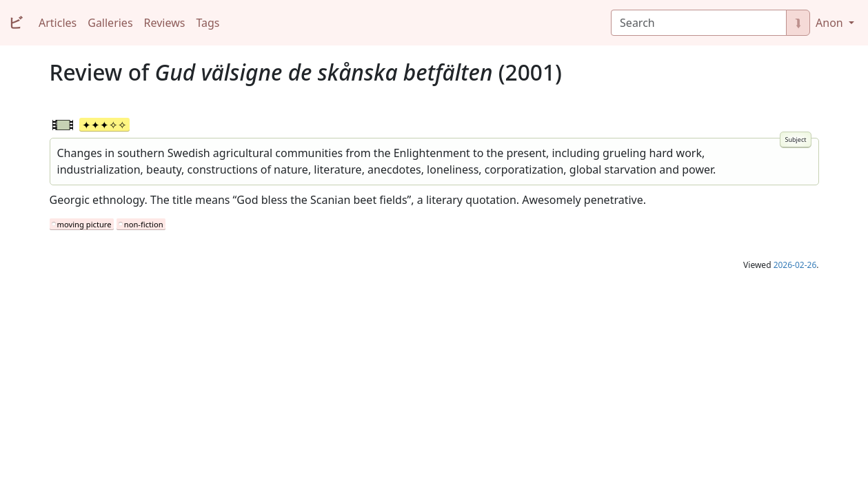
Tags (208, 23)
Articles (58, 23)
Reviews (165, 23)
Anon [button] (831, 23)
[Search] (699, 23)
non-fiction (144, 224)
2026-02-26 (795, 265)
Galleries (110, 23)
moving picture (84, 224)
